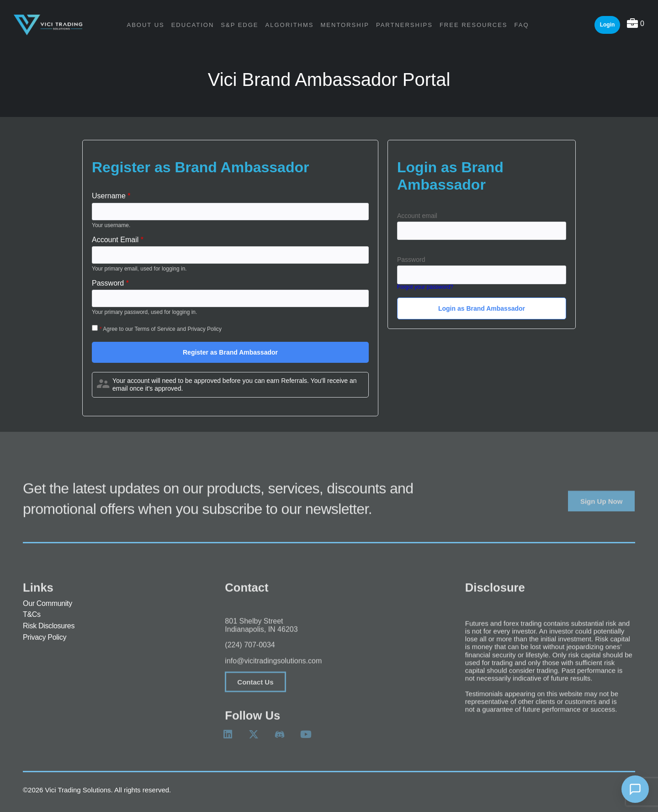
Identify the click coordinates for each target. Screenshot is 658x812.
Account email (417, 216)
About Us (145, 25)
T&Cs (32, 615)
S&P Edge (239, 25)
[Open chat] (635, 789)
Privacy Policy (45, 638)
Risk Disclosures (49, 626)
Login (608, 25)
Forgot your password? (425, 287)
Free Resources (474, 25)
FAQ (522, 25)
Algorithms (290, 25)
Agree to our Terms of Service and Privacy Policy (162, 329)
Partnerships (404, 25)
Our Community (48, 604)
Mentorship (345, 25)
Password (411, 260)
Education (193, 25)
